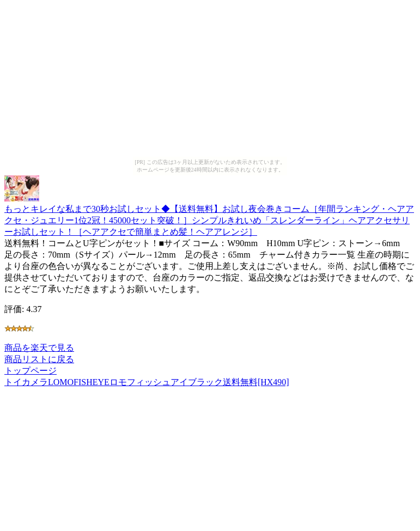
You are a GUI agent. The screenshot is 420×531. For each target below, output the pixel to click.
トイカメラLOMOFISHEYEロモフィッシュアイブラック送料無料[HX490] (147, 382)
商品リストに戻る (39, 359)
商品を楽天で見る (39, 348)
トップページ (31, 371)
